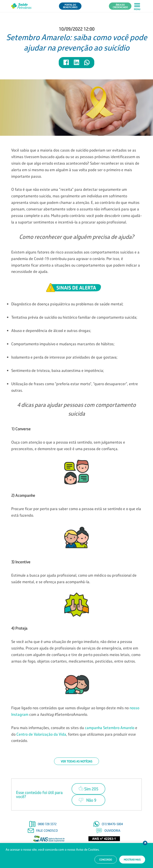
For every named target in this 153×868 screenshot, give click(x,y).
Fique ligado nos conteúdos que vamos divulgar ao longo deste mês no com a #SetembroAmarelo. (75, 711)
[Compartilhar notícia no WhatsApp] (87, 64)
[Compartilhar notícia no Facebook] (66, 64)
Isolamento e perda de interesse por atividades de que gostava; (64, 357)
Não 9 (88, 800)
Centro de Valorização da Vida (41, 734)
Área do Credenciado (120, 6)
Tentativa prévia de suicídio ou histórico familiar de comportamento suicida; (74, 317)
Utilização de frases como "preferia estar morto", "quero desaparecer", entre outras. (75, 387)
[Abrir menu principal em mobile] (137, 6)
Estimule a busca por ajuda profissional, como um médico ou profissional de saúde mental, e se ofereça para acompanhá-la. (74, 578)
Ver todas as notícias (76, 761)
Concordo (106, 860)
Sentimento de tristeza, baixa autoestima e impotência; (58, 370)
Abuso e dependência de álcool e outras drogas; (51, 330)
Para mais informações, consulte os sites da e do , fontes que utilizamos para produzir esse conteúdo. (74, 734)
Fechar (145, 843)
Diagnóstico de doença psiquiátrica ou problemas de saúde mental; (67, 304)
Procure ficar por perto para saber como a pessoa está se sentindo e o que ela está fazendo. (76, 512)
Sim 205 (89, 788)
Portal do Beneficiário (70, 6)
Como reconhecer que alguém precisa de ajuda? (77, 237)
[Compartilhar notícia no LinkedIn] (77, 64)
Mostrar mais (132, 860)
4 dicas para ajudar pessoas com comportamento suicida (76, 409)
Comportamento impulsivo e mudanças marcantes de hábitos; (63, 344)
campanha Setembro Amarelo (110, 728)
